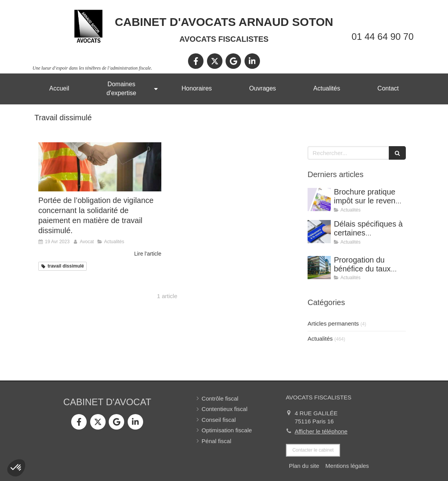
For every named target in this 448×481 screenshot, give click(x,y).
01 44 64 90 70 (383, 37)
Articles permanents (333, 323)
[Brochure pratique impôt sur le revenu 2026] (319, 200)
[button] (16, 468)
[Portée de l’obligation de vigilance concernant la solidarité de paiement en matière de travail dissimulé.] (100, 167)
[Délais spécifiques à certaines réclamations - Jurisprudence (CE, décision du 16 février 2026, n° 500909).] (319, 232)
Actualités (320, 339)
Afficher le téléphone (321, 431)
